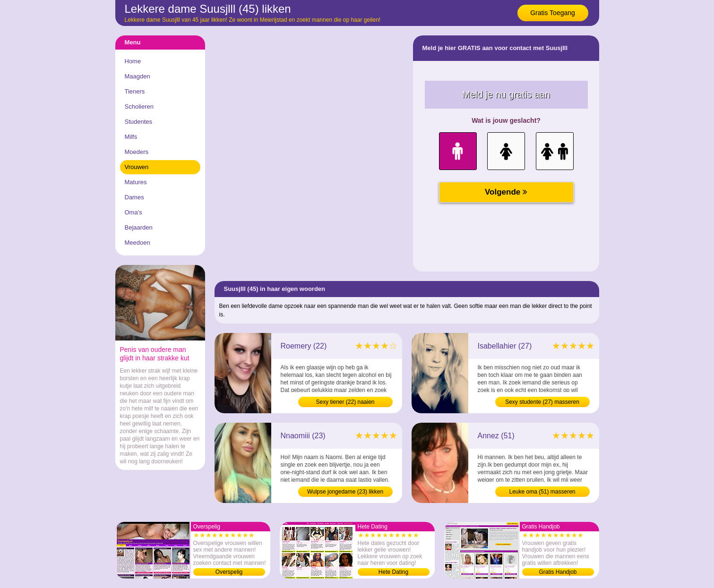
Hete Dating (393, 572)
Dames (134, 197)
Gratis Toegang (553, 13)
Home (133, 61)
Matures (136, 182)
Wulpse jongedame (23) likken (345, 492)
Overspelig (229, 572)
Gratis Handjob (558, 572)
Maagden (138, 76)
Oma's (133, 212)
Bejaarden (139, 227)
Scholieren (139, 107)
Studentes (139, 122)
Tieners (135, 91)
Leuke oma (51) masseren (542, 492)
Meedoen (138, 243)
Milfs (131, 137)
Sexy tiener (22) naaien (345, 402)
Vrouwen (137, 167)
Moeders (137, 152)
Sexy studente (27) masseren (542, 402)
